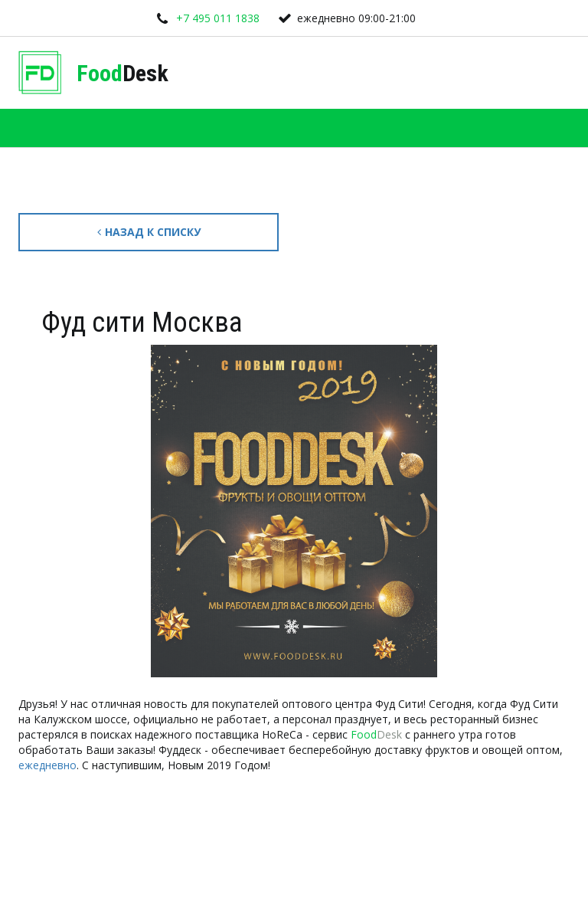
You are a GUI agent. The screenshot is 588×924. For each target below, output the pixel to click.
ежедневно (47, 765)
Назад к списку (149, 232)
